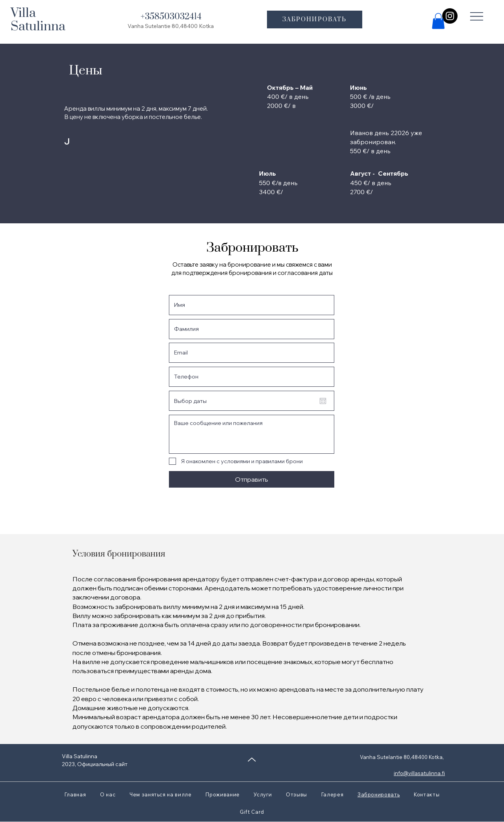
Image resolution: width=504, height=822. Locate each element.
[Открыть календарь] (323, 401)
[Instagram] (450, 16)
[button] (477, 16)
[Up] (252, 760)
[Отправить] (252, 479)
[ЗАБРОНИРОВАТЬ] (315, 19)
